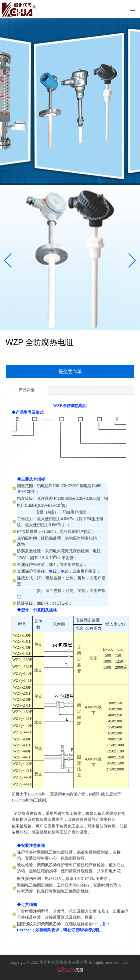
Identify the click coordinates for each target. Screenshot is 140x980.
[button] (8, 261)
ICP (126, 962)
